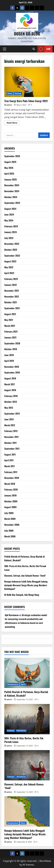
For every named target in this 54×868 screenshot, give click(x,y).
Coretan (11, 731)
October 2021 (11, 302)
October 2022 (11, 250)
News (10, 93)
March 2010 (10, 484)
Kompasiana (13, 684)
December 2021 (12, 291)
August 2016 (10, 390)
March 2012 (10, 425)
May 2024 (9, 220)
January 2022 (11, 285)
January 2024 (11, 232)
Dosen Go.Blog (27, 34)
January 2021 (10, 337)
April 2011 (9, 460)
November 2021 (12, 296)
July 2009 (9, 513)
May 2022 (9, 267)
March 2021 (10, 326)
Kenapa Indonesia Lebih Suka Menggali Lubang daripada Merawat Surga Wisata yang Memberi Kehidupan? (26, 585)
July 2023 (9, 238)
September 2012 (12, 414)
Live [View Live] (44, 49)
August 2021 (10, 314)
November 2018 (12, 367)
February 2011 (11, 472)
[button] (5, 49)
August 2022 (10, 261)
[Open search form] (34, 49)
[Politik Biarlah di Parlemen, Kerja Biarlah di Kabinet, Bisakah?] (27, 673)
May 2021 (9, 320)
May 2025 (9, 168)
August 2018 (10, 378)
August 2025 (10, 162)
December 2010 (12, 478)
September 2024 (12, 203)
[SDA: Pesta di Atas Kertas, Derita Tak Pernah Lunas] (27, 719)
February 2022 (11, 279)
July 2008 (9, 531)
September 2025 (12, 156)
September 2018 (12, 372)
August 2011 (10, 454)
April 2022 (9, 273)
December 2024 (12, 185)
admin (9, 105)
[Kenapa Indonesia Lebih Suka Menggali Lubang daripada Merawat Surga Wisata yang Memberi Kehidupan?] (27, 811)
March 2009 (10, 519)
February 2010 (11, 489)
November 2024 (12, 191)
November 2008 (12, 525)
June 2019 (9, 355)
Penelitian (21, 731)
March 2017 (10, 384)
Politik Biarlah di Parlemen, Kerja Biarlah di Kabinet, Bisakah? (26, 694)
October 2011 (10, 443)
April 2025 (9, 174)
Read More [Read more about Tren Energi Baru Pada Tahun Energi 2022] (13, 123)
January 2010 (10, 495)
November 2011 (11, 437)
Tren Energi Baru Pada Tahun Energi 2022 (27, 82)
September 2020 (12, 343)
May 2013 (9, 408)
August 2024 (10, 209)
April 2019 (9, 361)
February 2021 (11, 332)
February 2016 (11, 396)
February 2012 (11, 431)
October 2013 (11, 402)
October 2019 (11, 349)
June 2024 (9, 214)
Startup (18, 93)
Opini (23, 684)
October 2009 (11, 501)
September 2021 (12, 308)
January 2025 (11, 179)
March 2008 (10, 536)
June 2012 (9, 419)
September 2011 (12, 449)
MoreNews (45, 861)
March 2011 (10, 466)
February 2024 (11, 226)
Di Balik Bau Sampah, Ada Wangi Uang (22, 595)
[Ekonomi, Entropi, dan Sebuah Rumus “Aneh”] (27, 765)
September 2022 (12, 256)
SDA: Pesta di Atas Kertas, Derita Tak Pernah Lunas (24, 740)
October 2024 (11, 197)
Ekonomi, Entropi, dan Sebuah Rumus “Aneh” (25, 576)
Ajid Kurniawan (12, 615)
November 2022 (12, 244)
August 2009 (10, 507)
